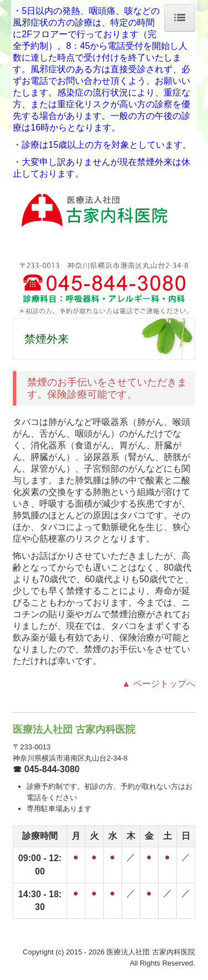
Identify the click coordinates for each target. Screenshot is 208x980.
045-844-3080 (52, 769)
